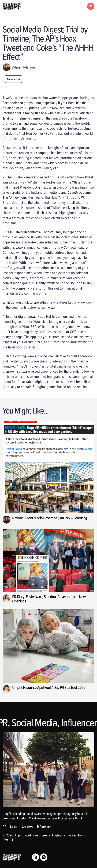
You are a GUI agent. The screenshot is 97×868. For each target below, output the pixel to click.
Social (14, 827)
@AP (29, 182)
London (22, 818)
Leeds (7, 818)
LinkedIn (35, 857)
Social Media (13, 79)
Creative (28, 827)
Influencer (44, 827)
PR (5, 827)
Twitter (51, 307)
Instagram (44, 857)
